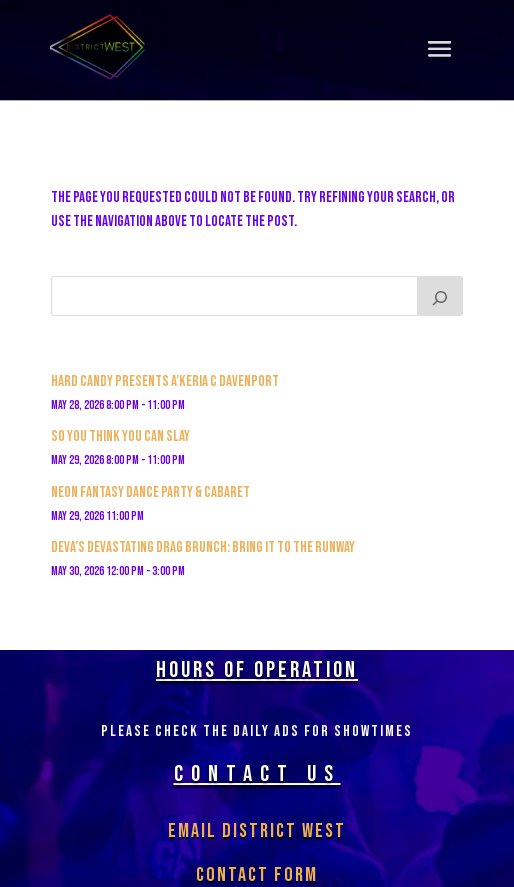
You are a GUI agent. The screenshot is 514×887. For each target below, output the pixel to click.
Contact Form (257, 875)
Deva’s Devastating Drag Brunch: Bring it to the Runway (203, 547)
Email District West (257, 831)
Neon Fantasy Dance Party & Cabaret (150, 492)
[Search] (440, 296)
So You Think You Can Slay (120, 436)
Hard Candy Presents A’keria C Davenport (165, 381)
